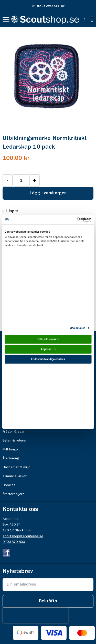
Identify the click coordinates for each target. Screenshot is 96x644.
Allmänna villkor (15, 476)
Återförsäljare (14, 494)
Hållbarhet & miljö (17, 467)
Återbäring (11, 458)
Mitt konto (10, 449)
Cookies (9, 485)
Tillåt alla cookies (48, 339)
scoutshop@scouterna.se (23, 536)
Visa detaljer (77, 328)
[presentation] (35, 615)
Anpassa (48, 349)
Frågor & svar (14, 432)
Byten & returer (15, 440)
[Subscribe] (48, 601)
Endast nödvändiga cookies (48, 359)
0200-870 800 (14, 542)
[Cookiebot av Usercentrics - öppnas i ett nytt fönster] (69, 220)
